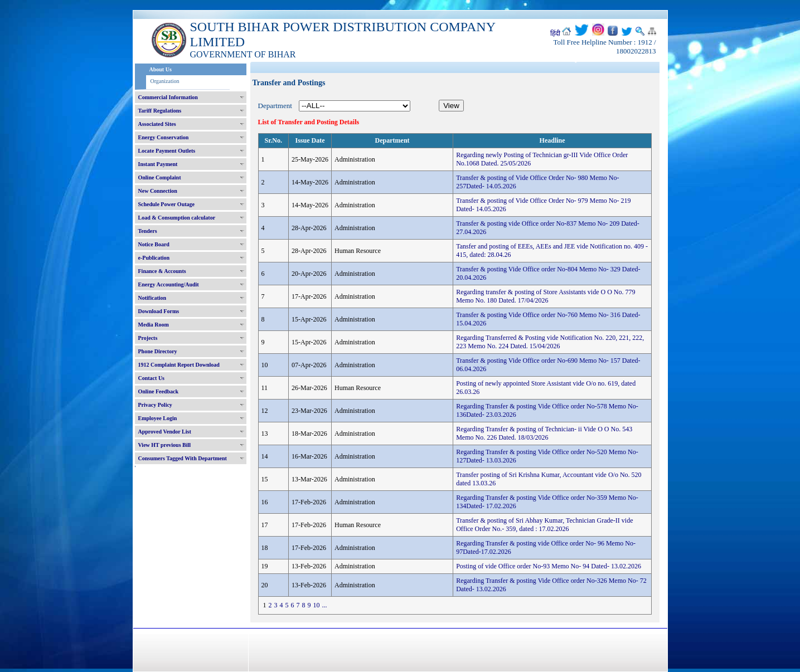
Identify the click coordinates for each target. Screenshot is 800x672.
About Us (161, 69)
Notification (152, 298)
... (325, 605)
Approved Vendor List (165, 432)
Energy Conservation (164, 137)
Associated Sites (157, 124)
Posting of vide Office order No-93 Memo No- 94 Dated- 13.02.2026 (549, 566)
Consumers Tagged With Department (183, 458)
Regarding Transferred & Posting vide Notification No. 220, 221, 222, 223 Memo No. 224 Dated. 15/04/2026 (550, 342)
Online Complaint (160, 177)
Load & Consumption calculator (177, 218)
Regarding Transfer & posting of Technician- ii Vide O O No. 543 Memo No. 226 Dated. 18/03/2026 (544, 433)
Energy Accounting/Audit (169, 284)
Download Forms (159, 311)
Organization (165, 81)
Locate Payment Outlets (167, 151)
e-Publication (154, 258)
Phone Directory (158, 351)
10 (317, 605)
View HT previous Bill (165, 445)
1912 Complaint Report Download (179, 365)
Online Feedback (159, 391)
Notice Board (154, 244)
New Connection (158, 191)
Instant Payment (158, 164)
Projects (148, 338)
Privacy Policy (155, 405)
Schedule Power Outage (166, 204)
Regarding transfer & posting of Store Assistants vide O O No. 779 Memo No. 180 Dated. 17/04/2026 (546, 296)
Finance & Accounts (162, 271)
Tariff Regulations (160, 111)
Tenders (148, 231)
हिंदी (555, 33)
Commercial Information (168, 97)
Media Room (154, 325)
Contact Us (152, 378)
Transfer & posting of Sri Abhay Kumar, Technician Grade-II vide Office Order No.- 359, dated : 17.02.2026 (544, 525)
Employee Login (158, 418)
